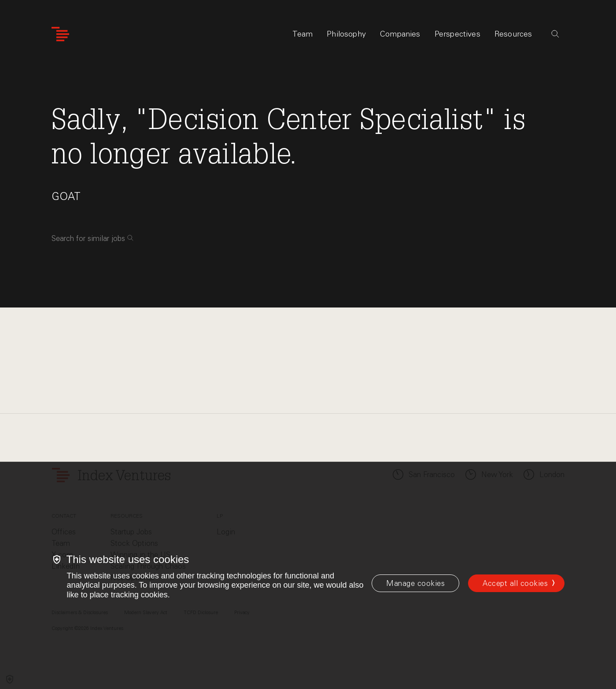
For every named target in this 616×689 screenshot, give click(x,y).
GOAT (66, 196)
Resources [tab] (513, 34)
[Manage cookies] (415, 583)
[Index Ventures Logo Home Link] (60, 34)
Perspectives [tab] (457, 34)
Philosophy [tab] (346, 34)
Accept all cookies (515, 583)
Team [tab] (302, 34)
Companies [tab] (400, 34)
